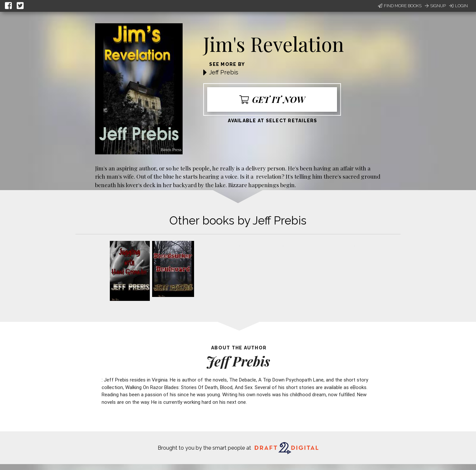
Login (458, 6)
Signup (435, 6)
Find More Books (400, 6)
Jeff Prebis (224, 72)
